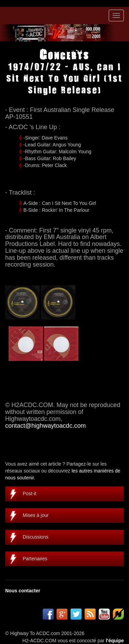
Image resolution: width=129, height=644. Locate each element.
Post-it (30, 494)
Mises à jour (36, 515)
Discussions (36, 537)
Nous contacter (23, 591)
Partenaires (35, 559)
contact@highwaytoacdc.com (45, 426)
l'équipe (115, 641)
